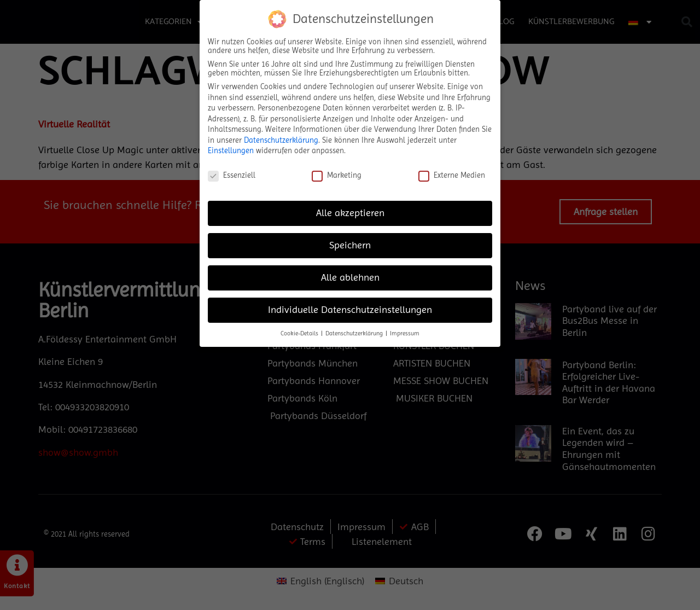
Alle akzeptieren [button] (350, 213)
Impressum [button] (405, 333)
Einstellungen (231, 150)
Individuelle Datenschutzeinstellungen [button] (350, 310)
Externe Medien (452, 175)
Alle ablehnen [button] (350, 277)
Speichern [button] (350, 245)
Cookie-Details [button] (300, 333)
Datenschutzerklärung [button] (355, 333)
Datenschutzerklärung (281, 140)
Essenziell (232, 175)
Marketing (337, 175)
